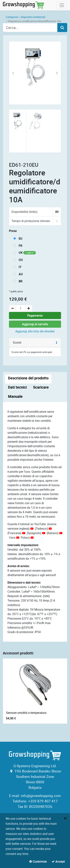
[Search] (62, 28)
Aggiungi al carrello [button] (35, 324)
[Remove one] (13, 308)
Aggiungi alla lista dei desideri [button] (35, 331)
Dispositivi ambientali (33, 17)
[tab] (28, 379)
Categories (12, 17)
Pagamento (35, 316)
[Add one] (29, 308)
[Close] (65, 818)
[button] (13, 73)
